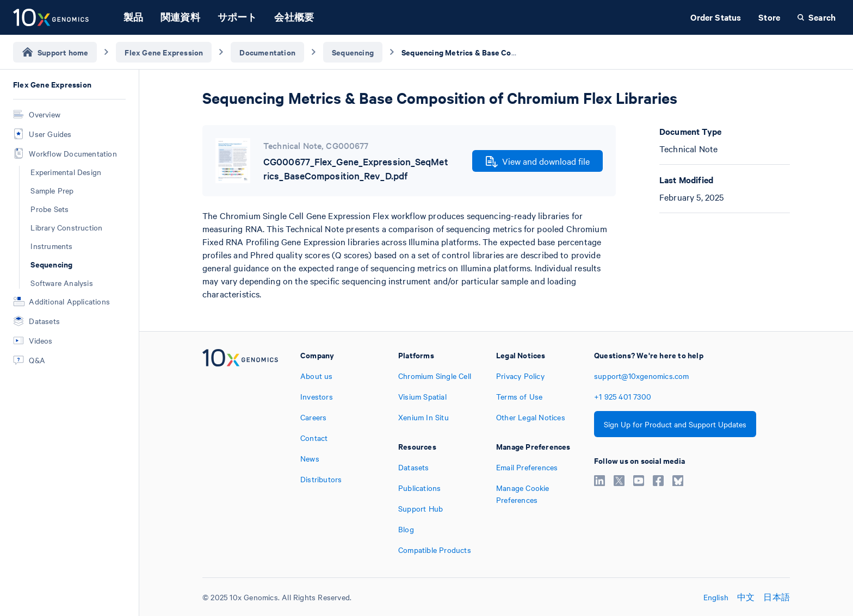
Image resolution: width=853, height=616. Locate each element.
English (716, 597)
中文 (746, 597)
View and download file (538, 161)
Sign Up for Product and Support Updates (675, 424)
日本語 (777, 597)
